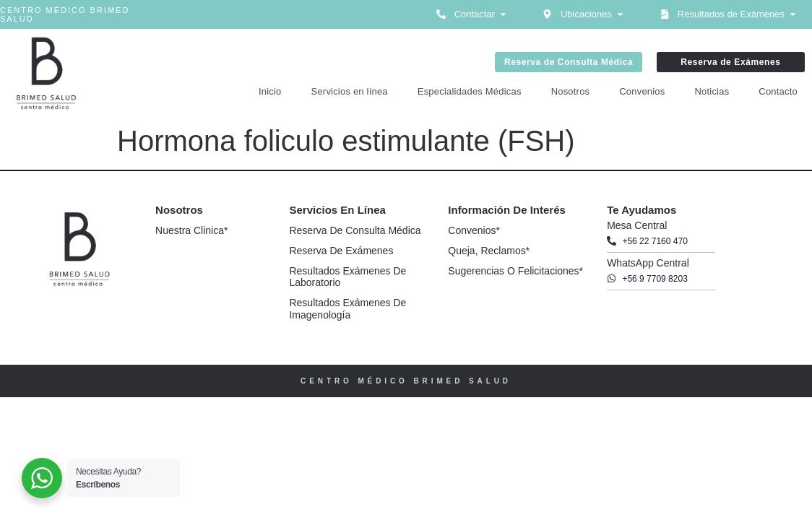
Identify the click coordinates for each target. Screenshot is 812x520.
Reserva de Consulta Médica (355, 230)
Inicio (270, 91)
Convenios (642, 91)
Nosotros (571, 91)
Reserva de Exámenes (341, 251)
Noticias (712, 91)
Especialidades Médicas (470, 91)
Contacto (778, 91)
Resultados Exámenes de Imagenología (347, 309)
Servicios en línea (350, 91)
